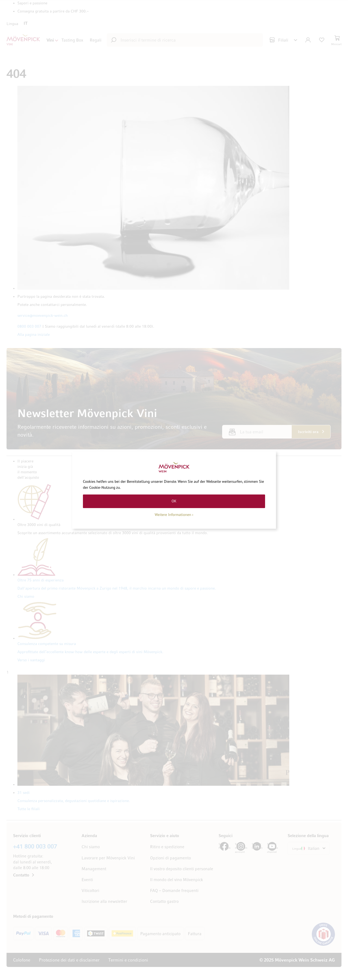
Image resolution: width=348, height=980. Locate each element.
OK (174, 501)
